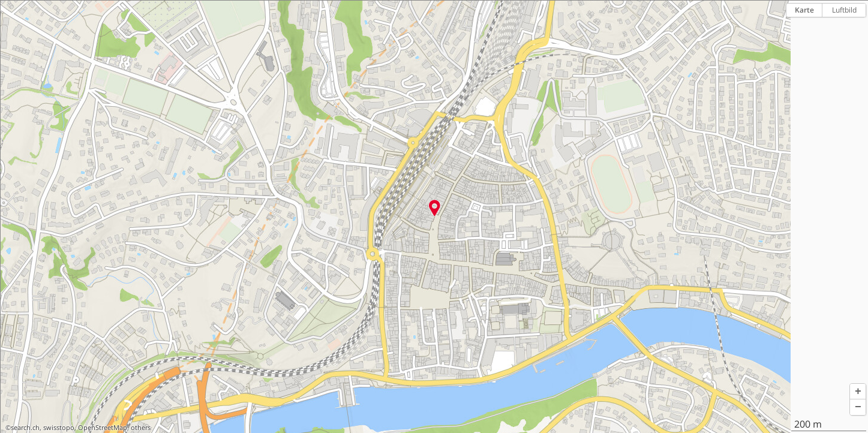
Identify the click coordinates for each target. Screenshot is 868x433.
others (141, 428)
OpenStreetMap (103, 428)
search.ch (25, 428)
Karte (804, 10)
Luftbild (844, 10)
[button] (858, 392)
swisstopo (59, 428)
